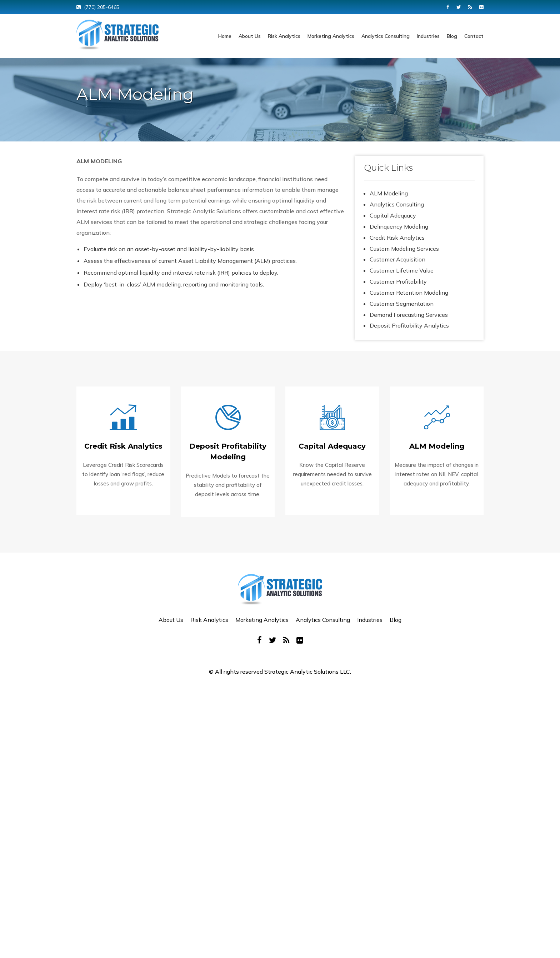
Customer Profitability (398, 281)
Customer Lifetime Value (402, 270)
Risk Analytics (284, 36)
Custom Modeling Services (404, 249)
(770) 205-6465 (102, 7)
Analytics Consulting (386, 36)
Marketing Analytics (331, 36)
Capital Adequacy (393, 215)
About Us (250, 36)
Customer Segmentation (402, 304)
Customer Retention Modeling (409, 293)
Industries (428, 36)
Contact (474, 36)
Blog (452, 36)
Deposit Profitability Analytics (409, 325)
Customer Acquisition (397, 259)
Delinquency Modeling (399, 226)
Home (225, 36)
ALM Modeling (389, 193)
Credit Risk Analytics (397, 238)
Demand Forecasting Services (409, 315)
